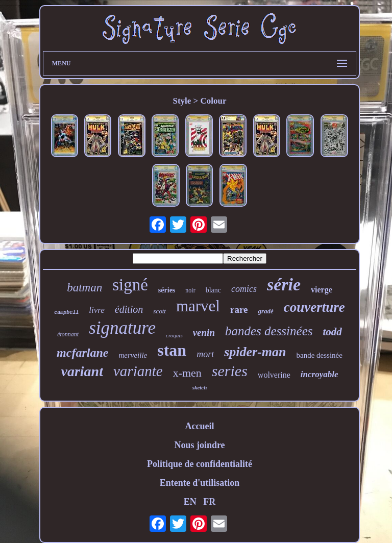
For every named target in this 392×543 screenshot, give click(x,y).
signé (130, 285)
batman (84, 288)
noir (190, 290)
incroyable (320, 374)
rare (239, 310)
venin (204, 332)
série (284, 285)
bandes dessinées (269, 331)
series (230, 371)
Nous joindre (199, 445)
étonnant (68, 334)
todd (332, 332)
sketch (200, 387)
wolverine (274, 375)
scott (160, 311)
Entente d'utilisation (200, 483)
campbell (66, 313)
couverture (314, 307)
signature (122, 328)
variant (82, 371)
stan (172, 350)
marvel (198, 306)
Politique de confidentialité (200, 464)
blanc (213, 290)
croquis (174, 335)
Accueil (199, 426)
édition (129, 309)
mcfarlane (82, 353)
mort (205, 354)
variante (138, 371)
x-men (187, 373)
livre (97, 310)
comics (244, 289)
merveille (133, 355)
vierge (322, 290)
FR (209, 502)
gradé (265, 311)
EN (190, 502)
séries (167, 290)
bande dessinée (320, 355)
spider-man (255, 352)
